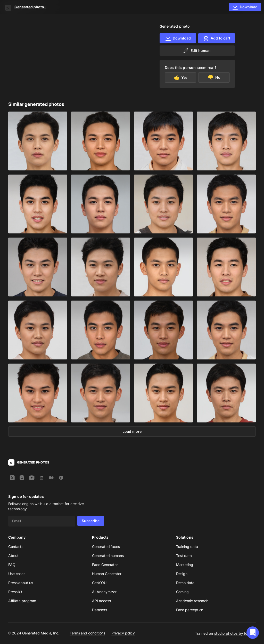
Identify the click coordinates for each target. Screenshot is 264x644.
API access (101, 601)
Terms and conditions (87, 634)
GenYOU (99, 583)
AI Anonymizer (104, 592)
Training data (187, 547)
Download (178, 38)
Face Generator (105, 565)
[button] (253, 633)
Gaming (183, 592)
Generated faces (106, 547)
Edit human (197, 51)
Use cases (17, 574)
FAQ (12, 565)
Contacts (16, 547)
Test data (184, 556)
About (13, 556)
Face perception (190, 610)
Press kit (15, 592)
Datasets (99, 610)
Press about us (21, 583)
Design (182, 574)
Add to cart (217, 38)
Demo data (185, 583)
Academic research (192, 601)
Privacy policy (123, 634)
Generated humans (108, 556)
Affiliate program (22, 601)
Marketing (185, 565)
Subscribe (91, 521)
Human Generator (107, 574)
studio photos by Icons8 (235, 634)
